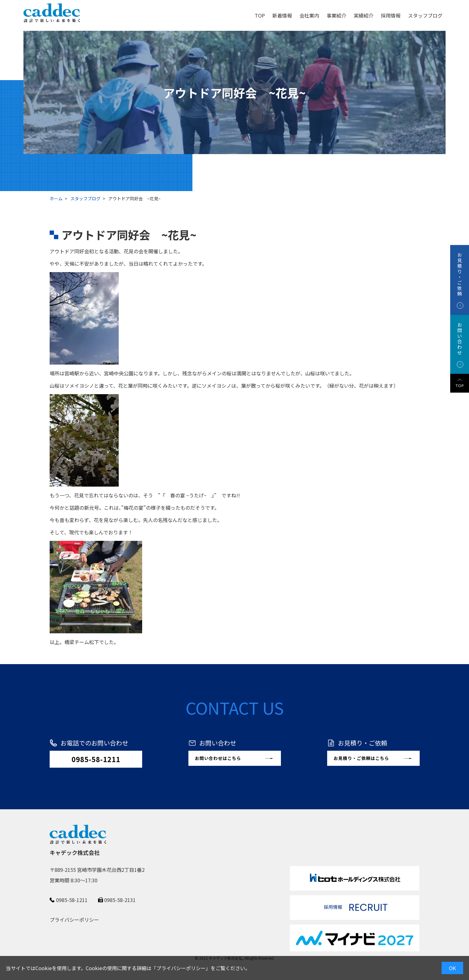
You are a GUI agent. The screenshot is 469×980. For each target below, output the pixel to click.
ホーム (56, 198)
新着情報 (282, 15)
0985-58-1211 (96, 759)
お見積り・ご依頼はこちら (361, 758)
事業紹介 (336, 15)
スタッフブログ (425, 15)
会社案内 (309, 15)
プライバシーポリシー (181, 968)
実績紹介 (364, 15)
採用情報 (391, 15)
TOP (260, 15)
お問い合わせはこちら (218, 758)
